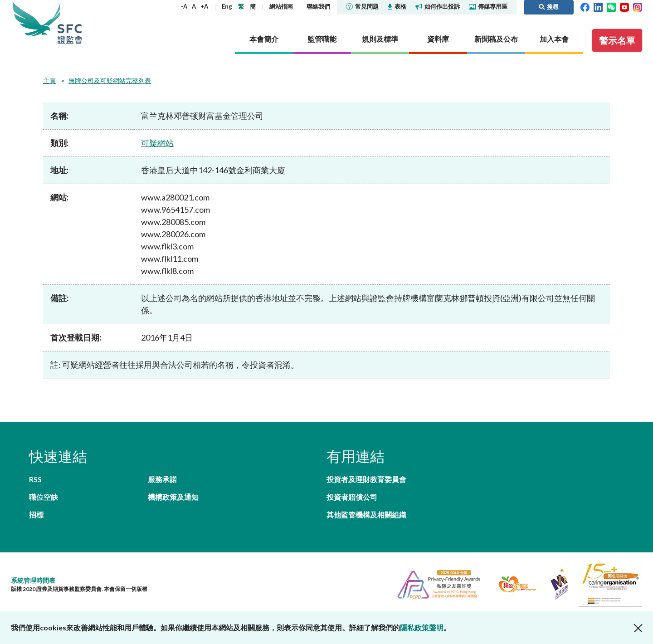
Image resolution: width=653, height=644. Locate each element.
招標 (36, 515)
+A (204, 6)
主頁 (49, 80)
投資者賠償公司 (352, 497)
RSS (35, 479)
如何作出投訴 (438, 6)
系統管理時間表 (33, 580)
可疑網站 (157, 143)
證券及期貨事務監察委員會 (70, 22)
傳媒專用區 (488, 6)
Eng (227, 6)
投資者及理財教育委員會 (366, 479)
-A (184, 6)
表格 (397, 6)
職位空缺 (44, 497)
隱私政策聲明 (422, 627)
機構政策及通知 (173, 497)
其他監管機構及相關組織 (366, 515)
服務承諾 (162, 479)
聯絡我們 (318, 6)
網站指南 (281, 6)
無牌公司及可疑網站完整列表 (110, 80)
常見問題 (362, 6)
